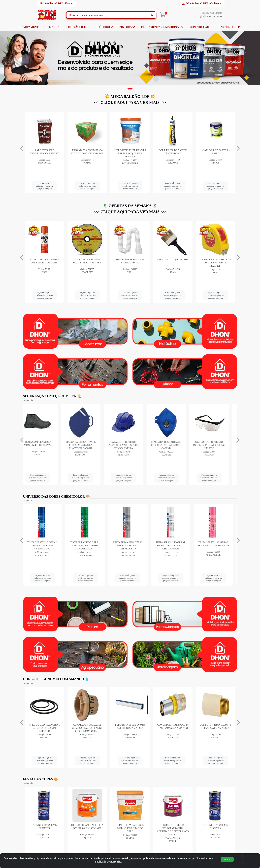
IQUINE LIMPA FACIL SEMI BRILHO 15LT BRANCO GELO (130, 828)
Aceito (227, 859)
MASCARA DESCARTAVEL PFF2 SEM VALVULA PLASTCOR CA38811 (87, 445)
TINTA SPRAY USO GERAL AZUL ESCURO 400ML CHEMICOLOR (45, 545)
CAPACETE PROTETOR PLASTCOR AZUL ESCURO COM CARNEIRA (130, 445)
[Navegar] (22, 148)
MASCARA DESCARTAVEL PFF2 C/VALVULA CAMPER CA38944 (173, 445)
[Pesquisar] (152, 15)
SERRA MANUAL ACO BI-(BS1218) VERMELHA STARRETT (45, 263)
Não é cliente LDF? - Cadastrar (202, 3)
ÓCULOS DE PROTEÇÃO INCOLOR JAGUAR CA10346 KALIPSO (216, 445)
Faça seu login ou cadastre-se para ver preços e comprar (44, 186)
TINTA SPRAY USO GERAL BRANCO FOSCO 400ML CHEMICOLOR (173, 545)
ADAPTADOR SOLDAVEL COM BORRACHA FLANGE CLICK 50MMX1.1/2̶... (87, 728)
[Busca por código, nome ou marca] (108, 15)
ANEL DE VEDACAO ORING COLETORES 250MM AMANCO (44, 728)
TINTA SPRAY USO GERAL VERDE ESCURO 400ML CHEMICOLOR (87, 545)
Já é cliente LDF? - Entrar (56, 3)
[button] (130, 89)
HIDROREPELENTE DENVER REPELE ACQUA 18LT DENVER (173, 153)
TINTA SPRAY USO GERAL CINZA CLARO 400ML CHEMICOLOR (130, 545)
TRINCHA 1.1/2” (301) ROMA (216, 259)
